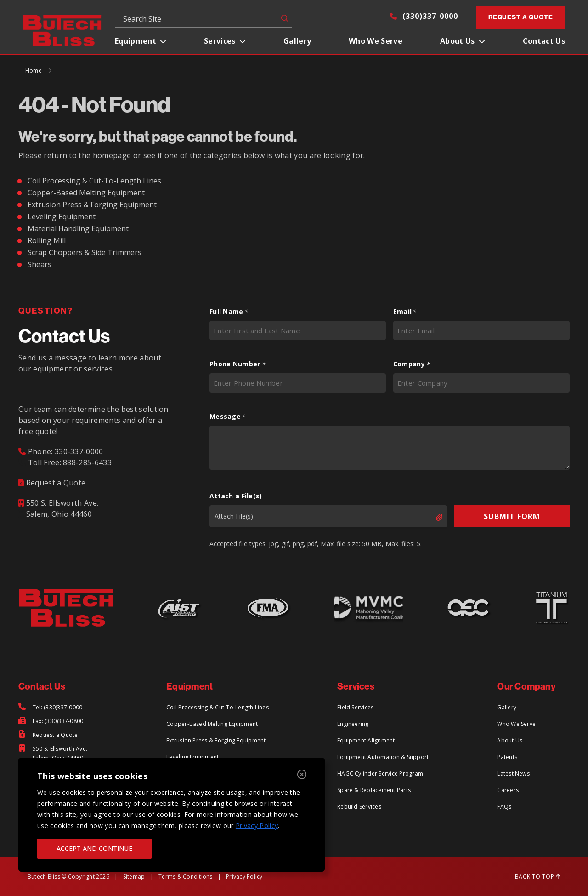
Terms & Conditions (185, 876)
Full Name (229, 312)
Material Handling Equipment (78, 228)
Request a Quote (521, 17)
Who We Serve (376, 41)
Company (412, 364)
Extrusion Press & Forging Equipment (92, 205)
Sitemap (134, 876)
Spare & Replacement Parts (374, 790)
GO (283, 18)
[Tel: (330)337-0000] (50, 708)
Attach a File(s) (236, 496)
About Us (458, 41)
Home (34, 71)
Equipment (136, 41)
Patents (507, 757)
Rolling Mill (47, 240)
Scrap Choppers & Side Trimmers (85, 252)
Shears (40, 264)
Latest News (513, 773)
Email (405, 312)
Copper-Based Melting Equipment (86, 193)
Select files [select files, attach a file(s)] (431, 517)
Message (228, 417)
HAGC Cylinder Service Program (380, 773)
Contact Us (544, 41)
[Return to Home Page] (62, 30)
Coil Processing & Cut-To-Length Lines (94, 181)
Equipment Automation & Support (383, 757)
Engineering (353, 724)
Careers (508, 790)
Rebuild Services (359, 807)
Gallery (297, 41)
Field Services (355, 707)
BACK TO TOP (538, 876)
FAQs (504, 807)
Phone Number (237, 364)
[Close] (302, 775)
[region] (172, 815)
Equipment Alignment (366, 740)
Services (220, 41)
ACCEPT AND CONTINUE (94, 848)
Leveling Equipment (62, 217)
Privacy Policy (257, 825)
